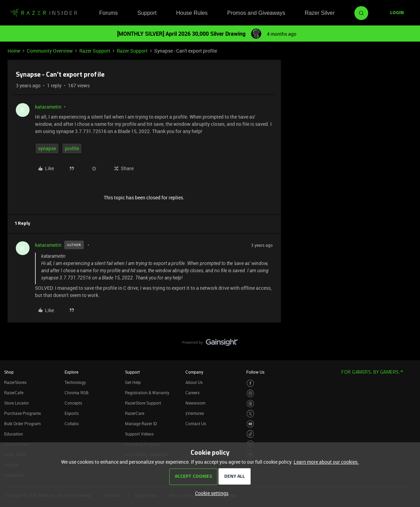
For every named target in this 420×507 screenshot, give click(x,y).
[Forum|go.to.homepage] (44, 13)
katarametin (48, 107)
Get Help (133, 382)
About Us (194, 382)
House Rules (192, 13)
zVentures (195, 413)
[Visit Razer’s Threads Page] (251, 404)
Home (14, 51)
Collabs (72, 423)
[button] (397, 13)
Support (147, 13)
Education (14, 434)
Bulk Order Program (22, 423)
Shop (9, 372)
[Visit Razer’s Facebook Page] (251, 383)
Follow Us (255, 372)
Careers (192, 393)
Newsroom (195, 403)
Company (194, 372)
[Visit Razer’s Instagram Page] (251, 393)
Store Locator (16, 403)
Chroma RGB (77, 393)
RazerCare (135, 413)
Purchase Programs (22, 413)
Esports (72, 413)
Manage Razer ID (141, 423)
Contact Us (196, 423)
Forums (109, 13)
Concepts (73, 403)
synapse (47, 148)
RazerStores (15, 382)
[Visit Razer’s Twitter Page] (251, 414)
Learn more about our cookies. (326, 462)
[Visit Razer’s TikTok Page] (251, 434)
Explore (71, 372)
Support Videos (139, 434)
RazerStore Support (143, 403)
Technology (75, 382)
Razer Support (95, 51)
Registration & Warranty (147, 393)
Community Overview (50, 51)
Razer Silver (320, 13)
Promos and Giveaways (256, 13)
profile (72, 148)
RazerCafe (14, 393)
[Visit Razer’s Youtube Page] (251, 424)
